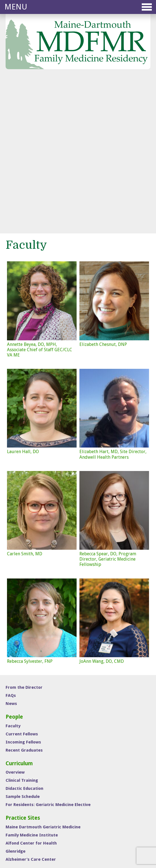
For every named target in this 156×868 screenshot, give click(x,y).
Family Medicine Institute (32, 683)
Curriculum (19, 611)
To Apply (14, 742)
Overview (15, 620)
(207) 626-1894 (36, 799)
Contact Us (17, 750)
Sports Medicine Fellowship (106, 799)
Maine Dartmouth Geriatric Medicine (43, 675)
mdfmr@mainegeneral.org (44, 791)
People (14, 565)
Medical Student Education (105, 822)
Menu (78, 7)
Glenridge (16, 699)
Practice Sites (23, 666)
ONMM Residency (98, 807)
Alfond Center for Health (31, 691)
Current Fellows (22, 582)
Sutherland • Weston (88, 851)
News (11, 551)
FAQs (11, 543)
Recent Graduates (24, 598)
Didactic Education (24, 636)
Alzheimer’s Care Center (31, 707)
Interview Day (24, 720)
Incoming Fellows (23, 590)
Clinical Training (22, 628)
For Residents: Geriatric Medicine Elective (48, 652)
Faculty (13, 574)
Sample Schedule (23, 644)
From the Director (24, 535)
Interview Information (29, 729)
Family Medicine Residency (105, 791)
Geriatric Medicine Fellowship (107, 815)
